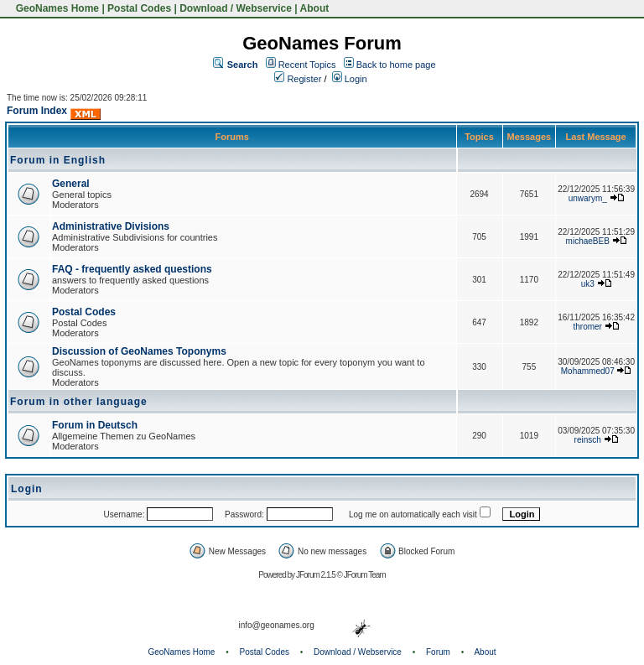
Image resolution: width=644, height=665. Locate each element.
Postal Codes (139, 8)
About (315, 8)
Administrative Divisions (111, 226)
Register (298, 79)
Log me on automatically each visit (413, 514)
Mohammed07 (588, 371)
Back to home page (396, 65)
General (71, 184)
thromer (588, 327)
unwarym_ (588, 198)
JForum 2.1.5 (317, 575)
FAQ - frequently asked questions (132, 269)
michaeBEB (588, 241)
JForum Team (365, 575)
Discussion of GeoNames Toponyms (139, 351)
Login (350, 79)
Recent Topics (307, 65)
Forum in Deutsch (95, 425)
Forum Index (37, 111)
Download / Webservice (236, 8)
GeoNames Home (56, 8)
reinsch (588, 440)
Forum (438, 652)
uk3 (588, 284)
